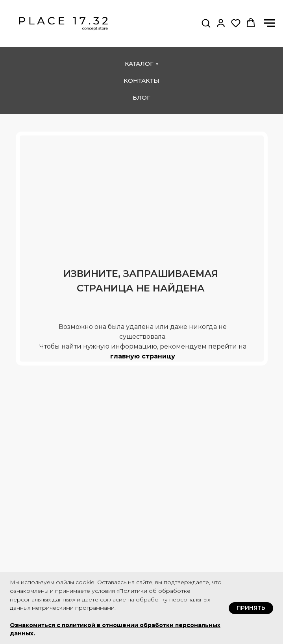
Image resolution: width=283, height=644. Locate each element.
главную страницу (143, 356)
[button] (206, 23)
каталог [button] (139, 64)
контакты (141, 81)
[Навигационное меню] (270, 23)
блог (141, 97)
